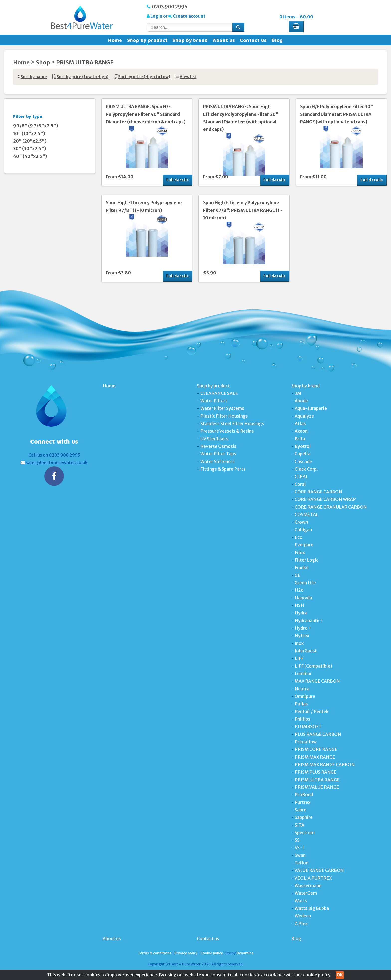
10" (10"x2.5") (29, 134)
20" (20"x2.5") (30, 141)
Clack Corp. (306, 469)
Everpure (304, 545)
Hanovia (303, 598)
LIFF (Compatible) (313, 666)
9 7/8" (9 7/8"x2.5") (36, 126)
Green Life (305, 583)
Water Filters (214, 401)
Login (156, 16)
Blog (277, 40)
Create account (189, 16)
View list (188, 77)
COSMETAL (307, 515)
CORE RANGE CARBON (318, 492)
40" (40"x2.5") (30, 156)
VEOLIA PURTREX (313, 878)
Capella (303, 454)
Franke (302, 568)
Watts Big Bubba (312, 908)
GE (298, 575)
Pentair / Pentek (312, 712)
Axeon (301, 431)
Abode (301, 401)
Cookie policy (212, 953)
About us (224, 40)
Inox (299, 643)
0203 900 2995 (170, 7)
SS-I (299, 848)
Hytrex (302, 636)
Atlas (300, 424)
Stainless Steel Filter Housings (232, 424)
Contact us (253, 40)
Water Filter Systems (222, 408)
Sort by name (34, 77)
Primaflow (306, 742)
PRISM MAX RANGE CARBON (325, 765)
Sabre (301, 810)
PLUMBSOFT (308, 727)
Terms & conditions (155, 953)
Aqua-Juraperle (311, 408)
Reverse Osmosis (218, 446)
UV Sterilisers (214, 439)
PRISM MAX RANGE (315, 757)
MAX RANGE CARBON (317, 681)
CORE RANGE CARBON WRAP (325, 499)
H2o (299, 590)
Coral (300, 484)
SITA (300, 825)
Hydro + (303, 628)
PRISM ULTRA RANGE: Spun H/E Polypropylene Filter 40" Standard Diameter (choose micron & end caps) (146, 114)
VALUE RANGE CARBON (319, 870)
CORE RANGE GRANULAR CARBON (331, 507)
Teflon (302, 863)
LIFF (299, 658)
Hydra (301, 613)
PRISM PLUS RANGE (316, 772)
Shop (43, 63)
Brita (300, 439)
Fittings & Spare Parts (223, 469)
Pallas (301, 704)
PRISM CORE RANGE (316, 749)
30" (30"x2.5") (30, 149)
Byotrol (303, 446)
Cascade (303, 462)
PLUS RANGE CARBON (318, 734)
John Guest (306, 651)
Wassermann (308, 886)
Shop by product (147, 41)
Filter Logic (307, 560)
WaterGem (306, 893)
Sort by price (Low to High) (83, 77)
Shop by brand (190, 41)
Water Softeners (218, 462)
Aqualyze (304, 416)
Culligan (303, 530)
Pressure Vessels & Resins (227, 431)
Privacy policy (186, 953)
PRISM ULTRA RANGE (85, 63)
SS (297, 840)
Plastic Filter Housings (224, 416)
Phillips (303, 719)
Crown (301, 522)
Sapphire (304, 817)
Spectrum (305, 833)
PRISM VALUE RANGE (317, 787)
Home (115, 40)
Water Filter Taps (218, 454)
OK (340, 975)
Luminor (303, 674)
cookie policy (317, 975)
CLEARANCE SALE (219, 393)
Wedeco (303, 916)
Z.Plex (301, 924)
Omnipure (305, 696)
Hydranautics (309, 621)
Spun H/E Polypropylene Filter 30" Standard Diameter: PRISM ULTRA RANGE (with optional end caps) (337, 114)
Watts (301, 901)
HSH (299, 605)
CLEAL (301, 477)
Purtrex (303, 802)
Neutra (302, 689)
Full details (177, 180)
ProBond (304, 795)
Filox (300, 553)
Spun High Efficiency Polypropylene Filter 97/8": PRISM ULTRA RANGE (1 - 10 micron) (243, 210)
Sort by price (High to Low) (144, 77)
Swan (300, 855)
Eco (299, 537)
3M (298, 393)
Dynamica (245, 953)
